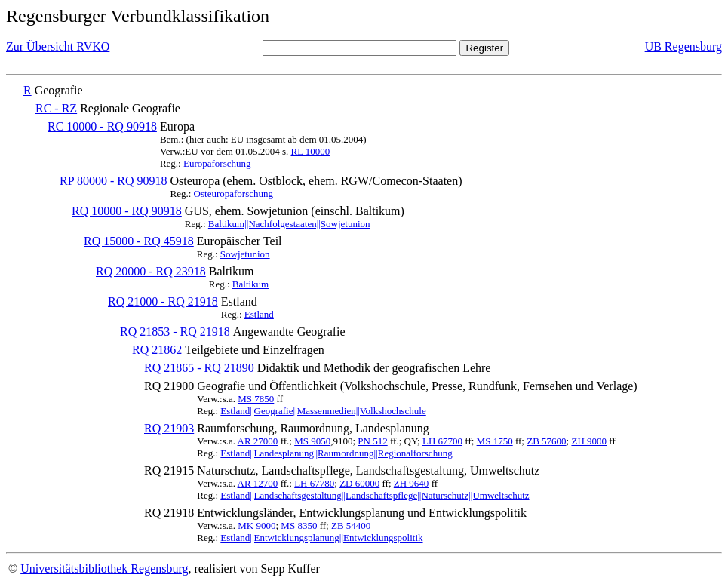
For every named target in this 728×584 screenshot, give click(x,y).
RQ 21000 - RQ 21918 (163, 301)
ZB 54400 (351, 526)
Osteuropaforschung (233, 194)
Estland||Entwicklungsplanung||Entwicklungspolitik (321, 538)
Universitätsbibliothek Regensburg (104, 569)
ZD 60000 (359, 483)
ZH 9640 (412, 483)
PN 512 (372, 441)
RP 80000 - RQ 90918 (114, 181)
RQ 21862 (157, 350)
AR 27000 (258, 441)
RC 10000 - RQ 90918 (102, 126)
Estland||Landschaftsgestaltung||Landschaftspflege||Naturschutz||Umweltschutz (375, 495)
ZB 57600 (546, 441)
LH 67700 (442, 441)
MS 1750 (495, 441)
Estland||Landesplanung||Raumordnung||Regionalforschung (336, 453)
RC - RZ (56, 108)
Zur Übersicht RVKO (58, 46)
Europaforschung (217, 163)
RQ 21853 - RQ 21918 (175, 332)
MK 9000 (256, 526)
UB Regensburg (683, 46)
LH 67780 (314, 483)
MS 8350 (299, 526)
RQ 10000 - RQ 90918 (127, 211)
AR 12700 (258, 483)
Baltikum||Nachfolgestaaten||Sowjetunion (289, 224)
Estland (259, 314)
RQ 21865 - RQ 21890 (199, 368)
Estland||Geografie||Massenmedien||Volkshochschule (323, 411)
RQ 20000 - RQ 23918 (151, 271)
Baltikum (250, 284)
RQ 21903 (169, 428)
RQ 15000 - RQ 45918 (139, 241)
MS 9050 (312, 441)
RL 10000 (310, 151)
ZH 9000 (589, 441)
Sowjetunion (245, 254)
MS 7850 (256, 399)
